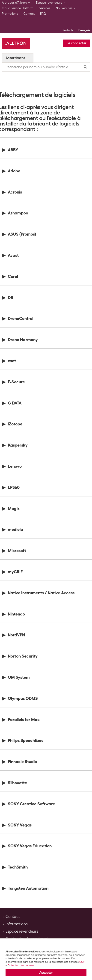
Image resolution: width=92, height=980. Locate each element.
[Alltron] (16, 43)
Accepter (46, 973)
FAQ (43, 14)
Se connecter (77, 43)
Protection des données (21, 965)
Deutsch (67, 30)
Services (45, 8)
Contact (29, 14)
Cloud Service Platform (18, 8)
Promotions (10, 14)
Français (84, 30)
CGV (82, 962)
